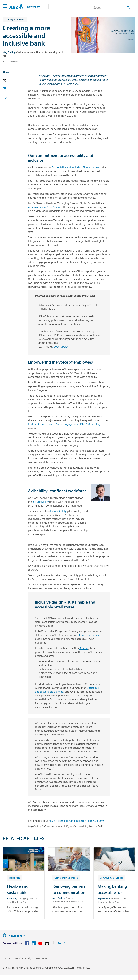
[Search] (112, 7)
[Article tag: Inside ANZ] (15, 878)
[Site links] (24, 936)
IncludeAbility (41, 502)
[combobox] (112, 7)
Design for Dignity (89, 635)
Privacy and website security (17, 958)
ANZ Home (41, 958)
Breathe (84, 648)
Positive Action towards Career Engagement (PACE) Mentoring (64, 424)
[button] (5, 7)
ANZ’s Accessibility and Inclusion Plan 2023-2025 (76, 821)
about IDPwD (60, 346)
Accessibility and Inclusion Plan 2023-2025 (76, 167)
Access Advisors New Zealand (45, 207)
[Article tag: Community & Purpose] (66, 878)
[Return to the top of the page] (62, 943)
